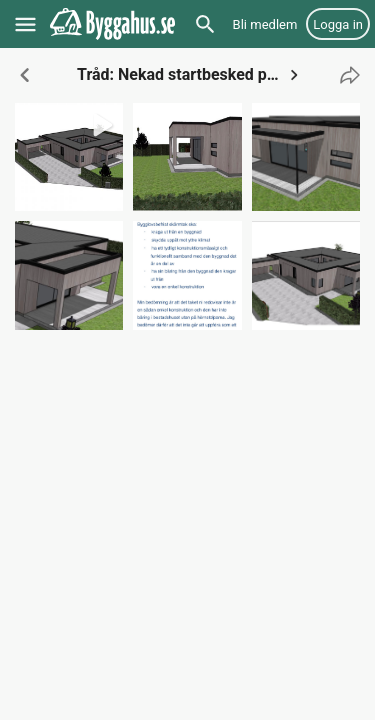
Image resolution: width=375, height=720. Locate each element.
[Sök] (206, 24)
